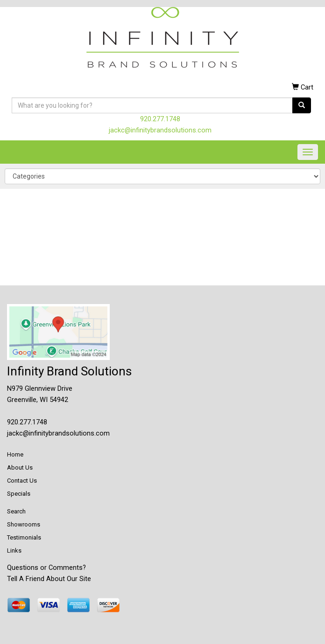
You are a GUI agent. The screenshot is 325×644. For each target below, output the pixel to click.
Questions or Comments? (46, 568)
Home (15, 454)
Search (16, 511)
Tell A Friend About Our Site (49, 579)
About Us (20, 467)
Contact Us (22, 481)
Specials (19, 494)
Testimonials (24, 537)
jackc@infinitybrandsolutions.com (160, 130)
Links (14, 551)
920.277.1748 (160, 119)
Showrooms (24, 524)
